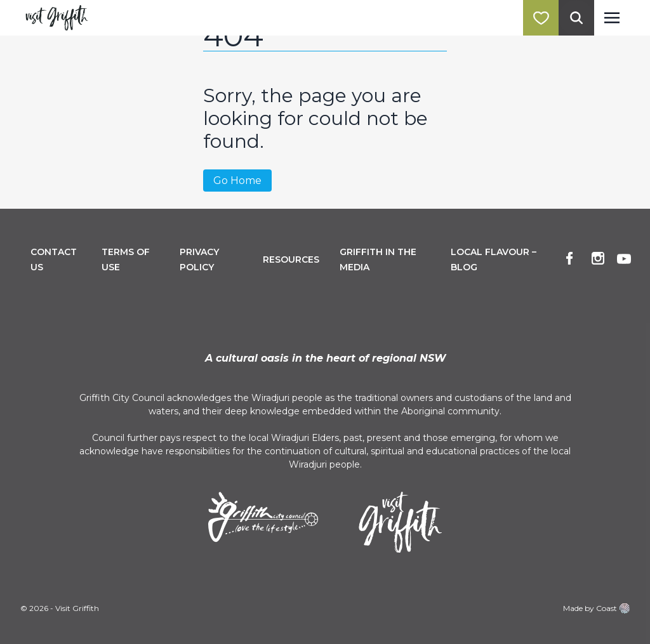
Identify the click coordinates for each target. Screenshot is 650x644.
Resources (291, 260)
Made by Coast (596, 608)
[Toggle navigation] (612, 18)
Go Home (237, 181)
